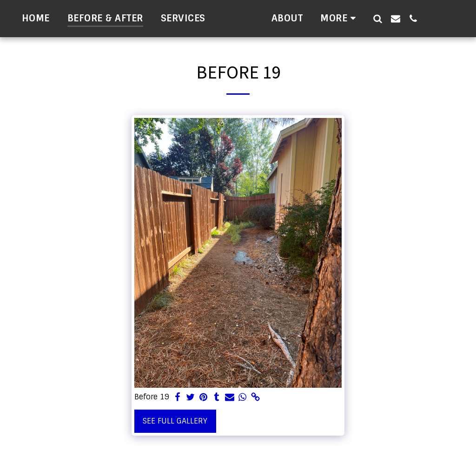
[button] (449, 18)
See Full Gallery (175, 421)
